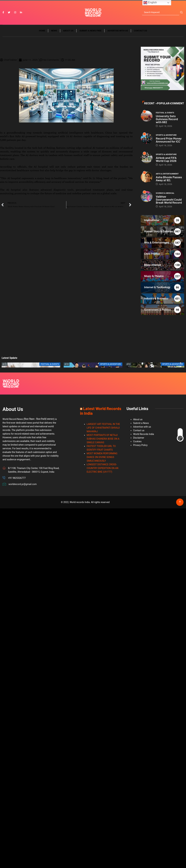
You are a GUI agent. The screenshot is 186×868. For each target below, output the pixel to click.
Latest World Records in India (101, 411)
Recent (173, 104)
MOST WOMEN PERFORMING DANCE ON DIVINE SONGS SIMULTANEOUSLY (102, 458)
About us (68, 31)
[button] (88, 366)
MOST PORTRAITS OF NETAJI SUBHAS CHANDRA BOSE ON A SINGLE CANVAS (103, 439)
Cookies (137, 442)
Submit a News (141, 424)
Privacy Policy (140, 446)
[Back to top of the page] (180, 503)
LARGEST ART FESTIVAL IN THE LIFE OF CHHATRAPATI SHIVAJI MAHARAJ (103, 428)
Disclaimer (139, 438)
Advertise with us (118, 31)
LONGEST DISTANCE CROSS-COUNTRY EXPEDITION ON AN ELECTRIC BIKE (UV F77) (102, 469)
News (54, 31)
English (150, 3)
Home (42, 31)
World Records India (144, 435)
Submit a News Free (90, 31)
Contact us (140, 31)
